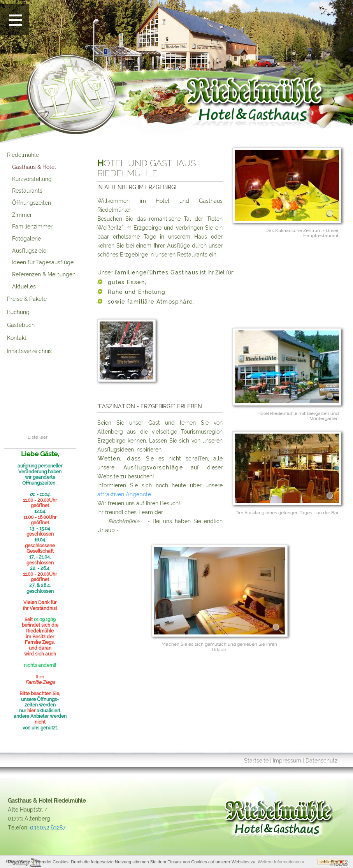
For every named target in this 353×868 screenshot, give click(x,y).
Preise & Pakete (27, 299)
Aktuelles (24, 286)
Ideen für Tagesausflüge (43, 262)
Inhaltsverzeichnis (29, 351)
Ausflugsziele (29, 251)
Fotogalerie (26, 239)
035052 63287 (48, 828)
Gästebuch (21, 325)
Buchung (18, 312)
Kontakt (17, 338)
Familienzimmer (32, 227)
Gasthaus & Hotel (34, 167)
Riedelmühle (23, 155)
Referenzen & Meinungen (44, 274)
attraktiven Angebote (124, 494)
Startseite (256, 761)
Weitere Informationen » (281, 862)
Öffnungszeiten (32, 203)
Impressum (287, 761)
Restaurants (27, 191)
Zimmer (22, 215)
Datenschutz (321, 761)
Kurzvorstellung (32, 179)
